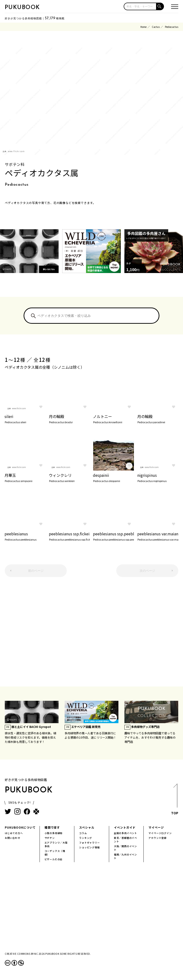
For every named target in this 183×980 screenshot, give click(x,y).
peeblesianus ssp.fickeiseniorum (69, 536)
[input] (140, 6)
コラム (83, 833)
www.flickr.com (16, 151)
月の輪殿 (69, 418)
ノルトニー (113, 418)
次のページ (147, 571)
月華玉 (25, 477)
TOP (175, 800)
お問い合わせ (13, 838)
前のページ (36, 571)
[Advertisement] (91, 634)
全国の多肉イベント (125, 833)
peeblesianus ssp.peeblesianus (113, 536)
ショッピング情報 (89, 847)
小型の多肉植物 (54, 833)
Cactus (156, 27)
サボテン (50, 838)
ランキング (86, 838)
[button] (160, 6)
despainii (113, 477)
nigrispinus (158, 477)
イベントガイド (125, 827)
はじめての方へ (14, 833)
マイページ (156, 827)
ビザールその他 (54, 859)
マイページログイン (160, 833)
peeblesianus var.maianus (158, 536)
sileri (25, 418)
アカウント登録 (158, 838)
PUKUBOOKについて (20, 827)
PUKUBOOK (22, 8)
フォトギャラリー (89, 843)
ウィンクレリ (69, 477)
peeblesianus (25, 536)
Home (143, 27)
